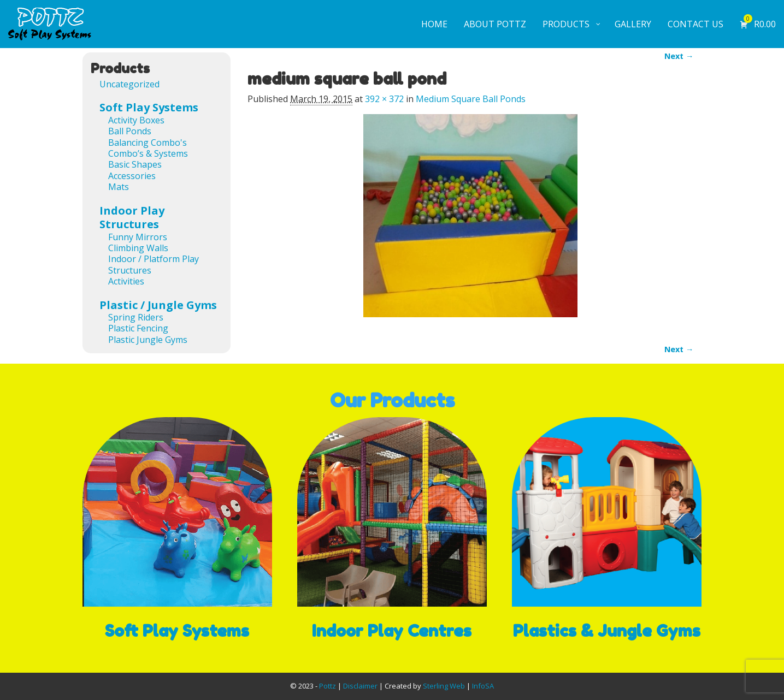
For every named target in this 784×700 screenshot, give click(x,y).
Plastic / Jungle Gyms (158, 305)
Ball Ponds (130, 131)
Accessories (132, 176)
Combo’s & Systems (148, 153)
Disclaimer (360, 686)
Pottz (328, 686)
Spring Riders (136, 317)
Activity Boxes (136, 120)
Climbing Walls (138, 248)
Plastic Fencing (138, 328)
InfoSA (483, 686)
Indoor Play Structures (132, 218)
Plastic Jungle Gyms (148, 340)
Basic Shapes (135, 164)
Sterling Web (444, 686)
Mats (119, 187)
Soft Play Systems (149, 107)
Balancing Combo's (148, 143)
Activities (126, 281)
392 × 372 (384, 99)
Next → (679, 56)
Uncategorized (129, 84)
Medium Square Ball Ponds (471, 99)
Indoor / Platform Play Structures (154, 264)
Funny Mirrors (138, 237)
